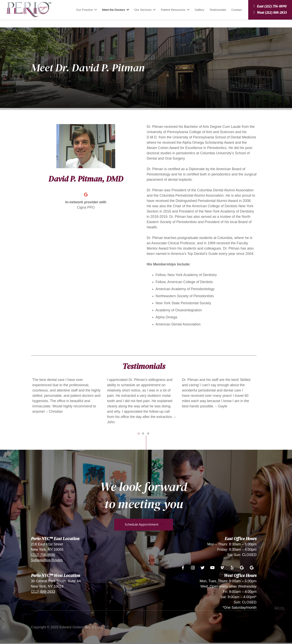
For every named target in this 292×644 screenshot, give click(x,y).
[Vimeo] (222, 568)
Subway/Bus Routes (47, 560)
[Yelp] (232, 568)
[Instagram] (193, 568)
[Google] (86, 195)
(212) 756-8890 (43, 555)
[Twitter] (203, 568)
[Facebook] (183, 568)
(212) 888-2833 (43, 592)
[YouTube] (212, 568)
